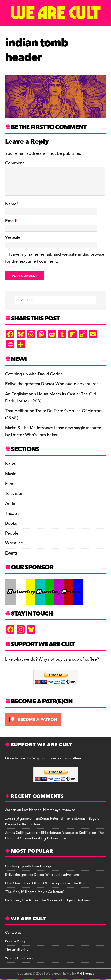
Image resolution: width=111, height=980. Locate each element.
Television (14, 494)
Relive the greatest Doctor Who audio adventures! (52, 384)
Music (11, 474)
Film (9, 484)
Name (11, 204)
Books (11, 523)
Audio (11, 504)
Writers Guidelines (19, 958)
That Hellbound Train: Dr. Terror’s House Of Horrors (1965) (54, 414)
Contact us (13, 933)
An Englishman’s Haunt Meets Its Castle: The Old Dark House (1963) (51, 398)
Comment (14, 163)
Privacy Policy (15, 941)
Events (11, 553)
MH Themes (85, 974)
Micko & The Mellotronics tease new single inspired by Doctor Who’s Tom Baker (53, 431)
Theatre (12, 514)
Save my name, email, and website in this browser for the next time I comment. (55, 258)
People (12, 533)
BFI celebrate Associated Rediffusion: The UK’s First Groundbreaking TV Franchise (54, 836)
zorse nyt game (17, 818)
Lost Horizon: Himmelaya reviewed (49, 810)
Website (13, 237)
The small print (16, 950)
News (10, 464)
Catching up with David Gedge (34, 374)
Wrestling (14, 543)
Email (10, 221)
